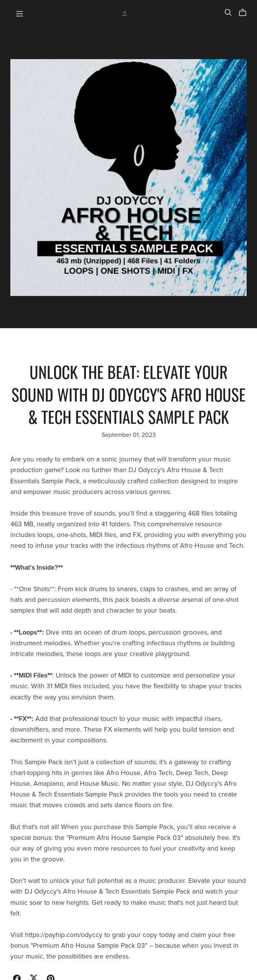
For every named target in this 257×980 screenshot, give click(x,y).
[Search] (228, 12)
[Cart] (246, 13)
